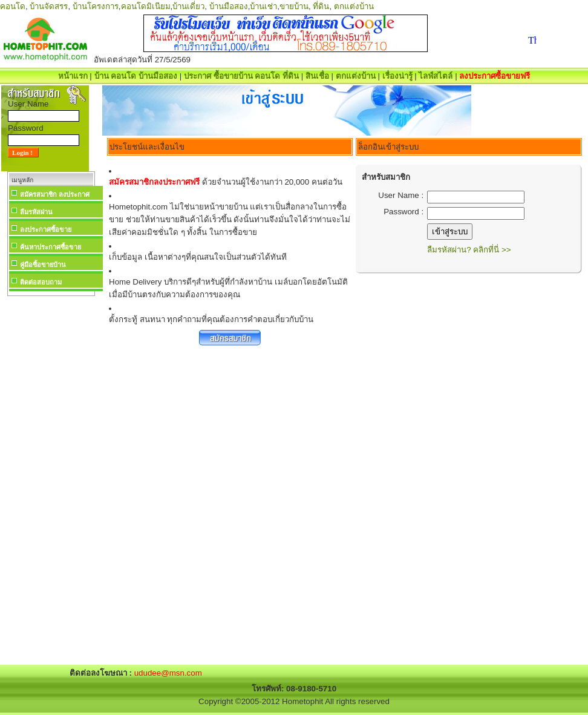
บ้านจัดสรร (49, 6)
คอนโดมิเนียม (146, 6)
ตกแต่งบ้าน (354, 6)
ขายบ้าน (294, 6)
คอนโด (13, 6)
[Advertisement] (51, 481)
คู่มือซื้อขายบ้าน (43, 265)
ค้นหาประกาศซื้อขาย (51, 247)
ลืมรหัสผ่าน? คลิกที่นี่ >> (469, 250)
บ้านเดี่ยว (188, 6)
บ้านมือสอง (229, 6)
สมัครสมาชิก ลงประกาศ (55, 194)
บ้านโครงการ (96, 6)
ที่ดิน (321, 6)
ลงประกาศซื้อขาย (46, 229)
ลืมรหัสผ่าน (36, 212)
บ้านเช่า (263, 6)
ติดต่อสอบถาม (41, 282)
